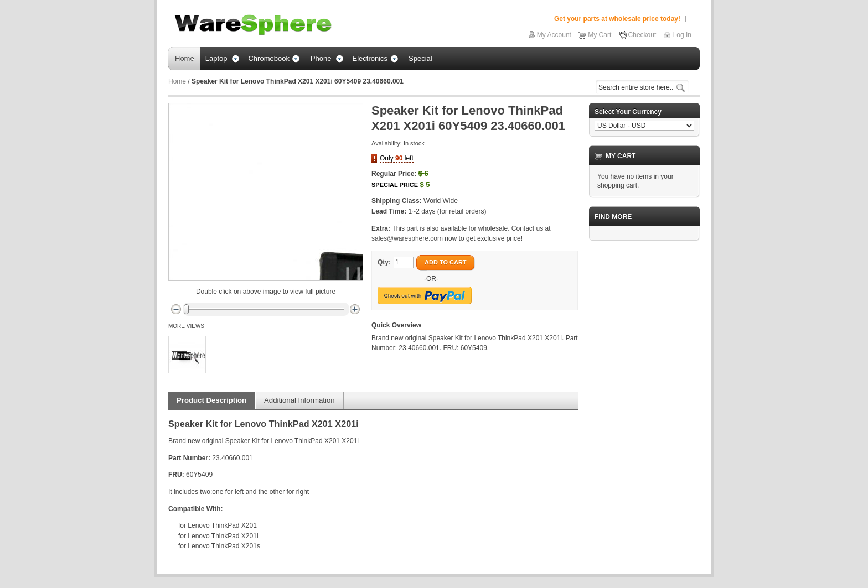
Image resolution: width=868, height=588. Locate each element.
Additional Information (299, 400)
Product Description (211, 400)
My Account (554, 35)
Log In (682, 35)
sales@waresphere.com (407, 238)
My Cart (600, 35)
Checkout (642, 35)
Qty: (384, 262)
